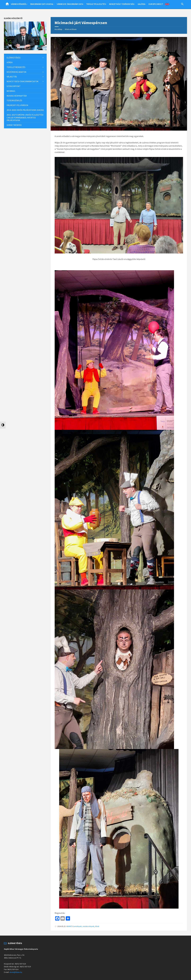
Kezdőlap (58, 29)
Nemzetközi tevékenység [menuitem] (122, 4)
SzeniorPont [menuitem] (14, 86)
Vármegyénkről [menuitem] (19, 4)
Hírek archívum (71, 29)
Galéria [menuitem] (141, 4)
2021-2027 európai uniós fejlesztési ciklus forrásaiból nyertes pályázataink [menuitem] (25, 118)
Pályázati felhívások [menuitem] (17, 105)
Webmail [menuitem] (11, 91)
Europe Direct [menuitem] (156, 4)
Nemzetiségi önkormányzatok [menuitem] (23, 81)
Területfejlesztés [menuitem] (96, 4)
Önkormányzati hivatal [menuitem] (42, 4)
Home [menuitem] (7, 5)
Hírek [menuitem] (10, 62)
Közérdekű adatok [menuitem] (17, 72)
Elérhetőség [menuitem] (14, 58)
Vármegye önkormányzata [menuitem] (70, 4)
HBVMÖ (69, 926)
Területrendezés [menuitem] (16, 67)
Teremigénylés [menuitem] (14, 100)
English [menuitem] (167, 5)
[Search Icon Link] (182, 5)
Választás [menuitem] (12, 77)
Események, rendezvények (83, 926)
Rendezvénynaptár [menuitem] (17, 96)
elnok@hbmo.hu (16, 972)
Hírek (97, 926)
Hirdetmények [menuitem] (14, 125)
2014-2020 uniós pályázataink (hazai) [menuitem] (25, 110)
